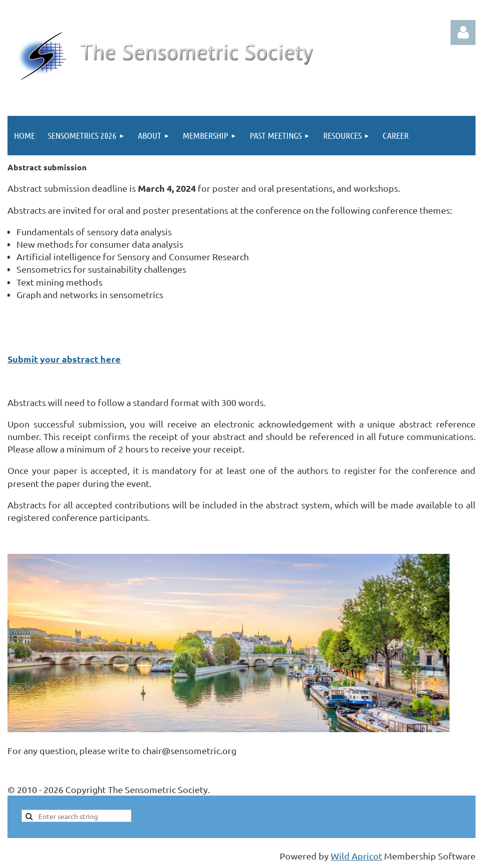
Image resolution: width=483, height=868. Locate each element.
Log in (463, 32)
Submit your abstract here (64, 359)
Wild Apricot (356, 856)
